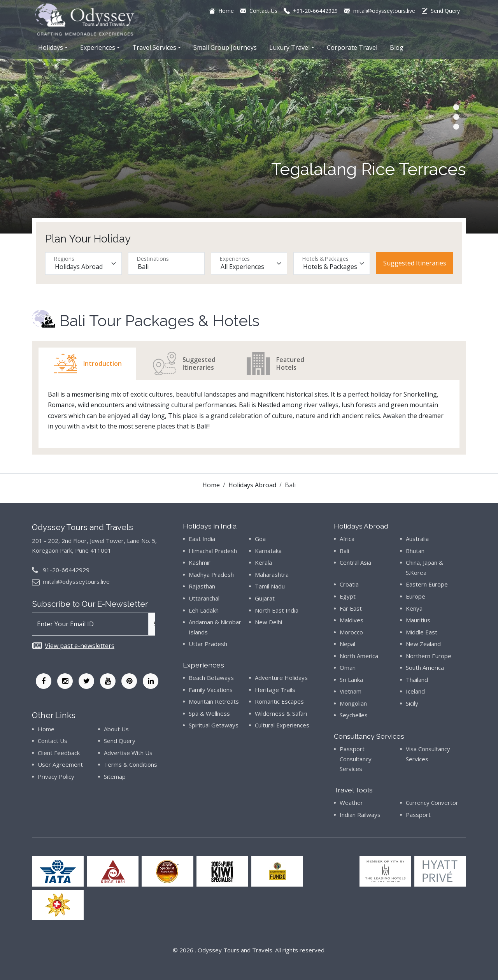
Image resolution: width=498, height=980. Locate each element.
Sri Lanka (351, 680)
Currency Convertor (432, 803)
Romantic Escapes (279, 701)
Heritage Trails (275, 690)
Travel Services (154, 47)
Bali (344, 551)
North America (359, 656)
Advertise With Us (128, 753)
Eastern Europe (427, 584)
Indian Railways (360, 815)
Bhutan (415, 551)
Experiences (98, 47)
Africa (347, 539)
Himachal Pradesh (213, 551)
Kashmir (200, 562)
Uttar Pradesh (208, 644)
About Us (116, 729)
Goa (260, 539)
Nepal (347, 644)
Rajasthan (202, 586)
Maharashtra (272, 574)
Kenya (414, 608)
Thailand (417, 680)
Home (211, 485)
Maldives (352, 620)
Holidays (51, 47)
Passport (418, 815)
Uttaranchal (204, 598)
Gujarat (265, 598)
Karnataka (268, 551)
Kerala (263, 562)
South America (425, 667)
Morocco (351, 632)
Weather (351, 803)
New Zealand (423, 644)
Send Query (120, 741)
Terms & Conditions (131, 764)
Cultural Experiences (282, 725)
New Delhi (268, 622)
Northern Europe (429, 656)
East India (202, 539)
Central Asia (355, 562)
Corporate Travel (352, 47)
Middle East (422, 632)
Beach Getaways (211, 678)
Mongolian (353, 703)
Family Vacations (211, 690)
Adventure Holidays (281, 678)
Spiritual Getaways (214, 725)
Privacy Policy (56, 776)
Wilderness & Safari (281, 713)
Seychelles (354, 715)
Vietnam (351, 691)
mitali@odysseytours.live (76, 581)
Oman (348, 667)
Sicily (412, 703)
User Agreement (60, 764)
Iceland (415, 691)
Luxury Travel (289, 47)
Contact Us (53, 741)
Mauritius (418, 620)
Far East (351, 608)
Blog (397, 47)
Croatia (349, 584)
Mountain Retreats (214, 701)
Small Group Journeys (225, 47)
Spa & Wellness (209, 713)
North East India (277, 610)
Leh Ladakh (204, 610)
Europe (416, 596)
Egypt (348, 596)
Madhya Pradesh (211, 574)
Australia (417, 539)
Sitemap (115, 776)
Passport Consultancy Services (356, 759)
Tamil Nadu (270, 586)
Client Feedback (59, 753)
